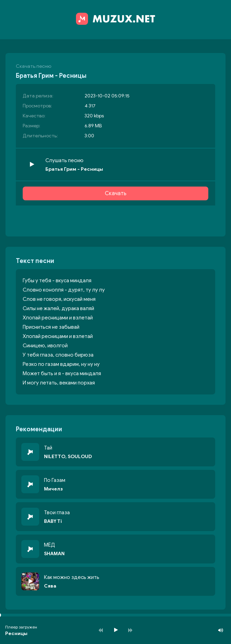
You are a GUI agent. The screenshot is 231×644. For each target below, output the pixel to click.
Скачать (116, 193)
